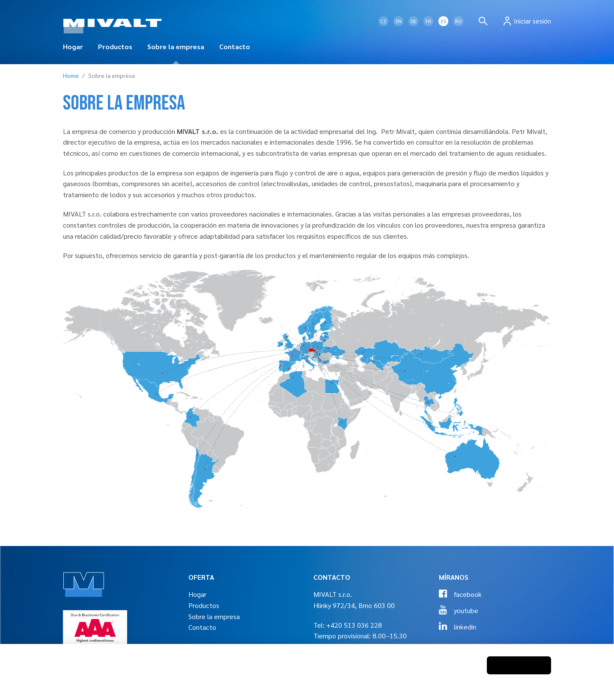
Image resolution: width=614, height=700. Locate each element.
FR (428, 21)
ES (444, 21)
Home (71, 75)
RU (458, 21)
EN (399, 21)
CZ (383, 21)
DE (413, 21)
